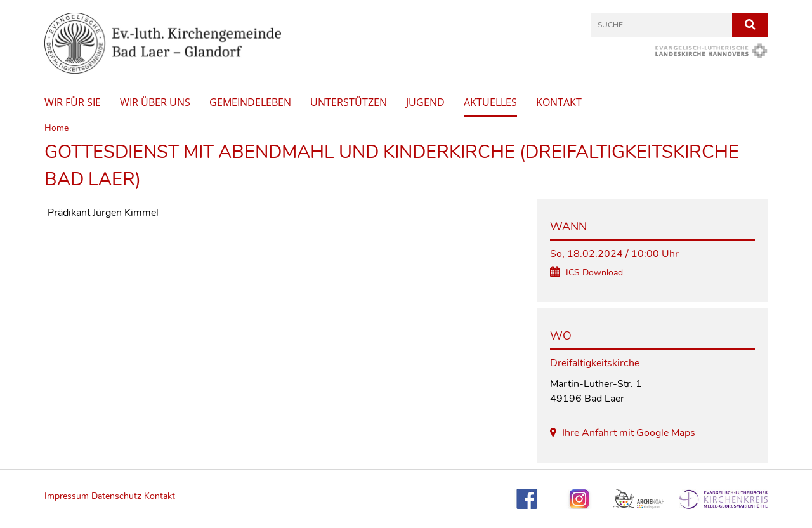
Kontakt (559, 102)
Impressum (68, 496)
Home (56, 128)
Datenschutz (116, 496)
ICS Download (594, 273)
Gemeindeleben (250, 102)
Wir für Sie (73, 102)
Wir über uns (155, 102)
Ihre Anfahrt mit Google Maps (629, 433)
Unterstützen (349, 102)
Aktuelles (490, 102)
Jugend (425, 102)
